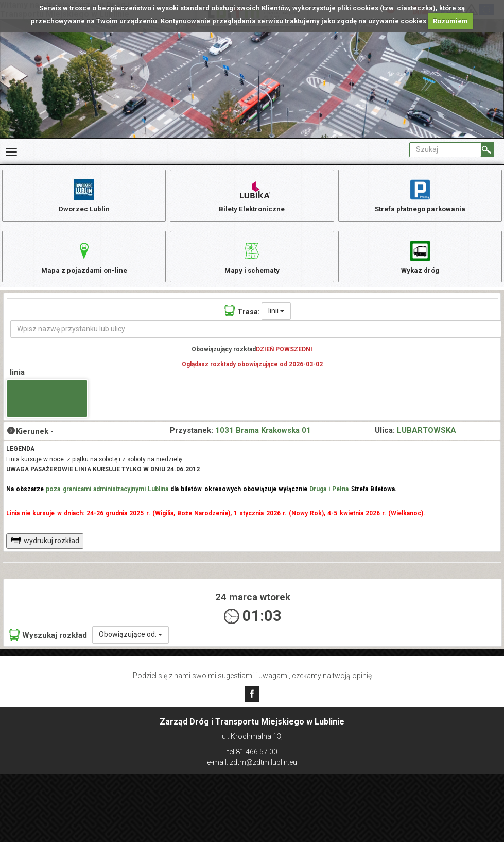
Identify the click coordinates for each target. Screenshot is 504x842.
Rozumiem (450, 21)
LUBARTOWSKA (427, 437)
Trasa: (242, 317)
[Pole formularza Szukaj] (445, 150)
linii (276, 317)
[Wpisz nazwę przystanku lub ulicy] (256, 335)
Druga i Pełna (329, 496)
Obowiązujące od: (131, 641)
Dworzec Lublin (84, 196)
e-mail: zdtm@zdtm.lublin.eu (252, 762)
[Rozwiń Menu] (11, 152)
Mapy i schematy (252, 260)
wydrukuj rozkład (45, 547)
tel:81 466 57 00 (252, 752)
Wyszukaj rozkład (48, 641)
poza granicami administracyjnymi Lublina (107, 496)
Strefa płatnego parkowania (420, 196)
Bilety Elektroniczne (252, 196)
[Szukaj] (487, 150)
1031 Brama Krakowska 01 (263, 437)
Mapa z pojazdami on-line (84, 260)
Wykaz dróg (420, 260)
